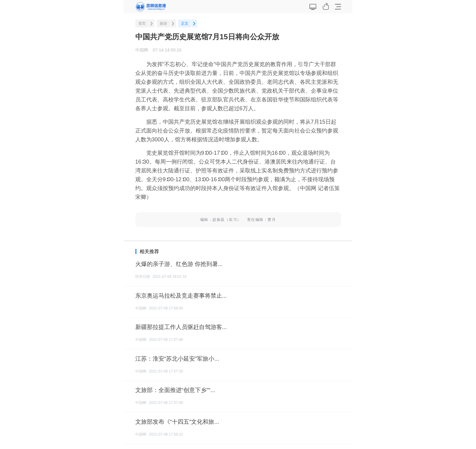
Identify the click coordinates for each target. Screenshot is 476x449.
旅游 (163, 23)
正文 (185, 23)
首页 (142, 23)
